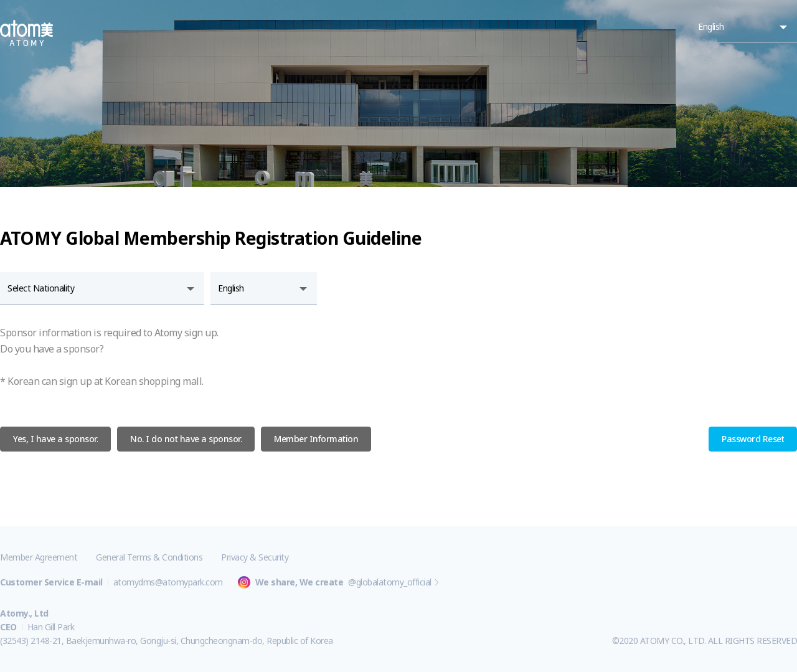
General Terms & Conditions (149, 557)
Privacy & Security (255, 557)
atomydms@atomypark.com (168, 582)
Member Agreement (39, 557)
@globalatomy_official (390, 582)
